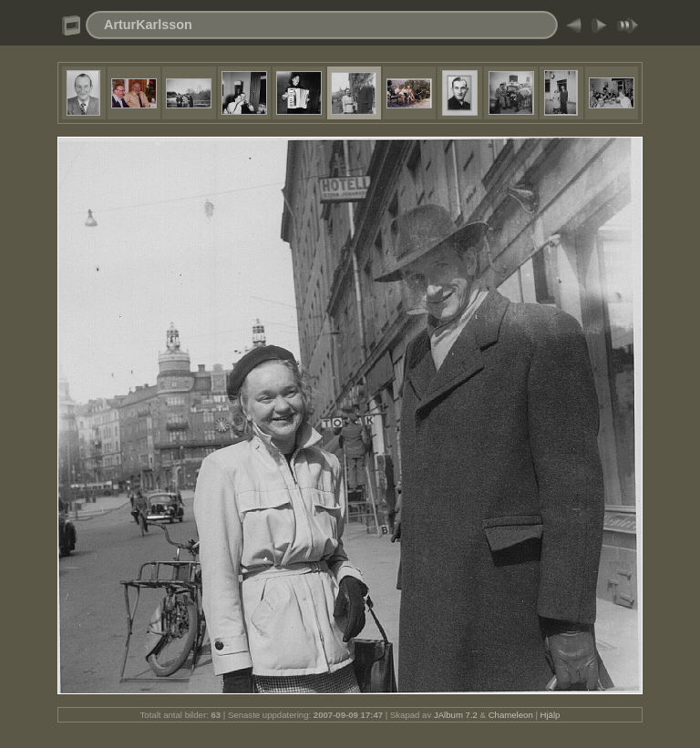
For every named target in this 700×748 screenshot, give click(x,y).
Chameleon (511, 715)
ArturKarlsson (148, 25)
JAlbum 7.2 (456, 715)
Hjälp (551, 715)
